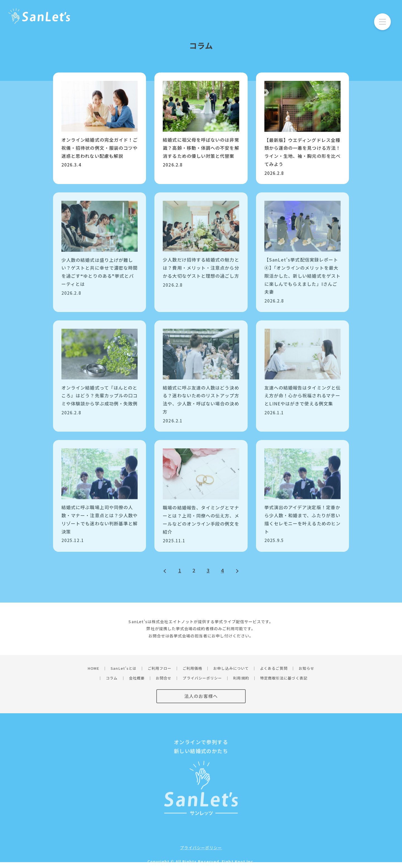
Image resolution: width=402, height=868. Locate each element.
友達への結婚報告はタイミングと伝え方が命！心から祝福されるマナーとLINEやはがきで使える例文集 (302, 396)
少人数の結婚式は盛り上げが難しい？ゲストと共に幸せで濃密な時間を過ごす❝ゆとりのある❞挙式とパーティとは (100, 272)
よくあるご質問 (274, 668)
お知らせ (307, 668)
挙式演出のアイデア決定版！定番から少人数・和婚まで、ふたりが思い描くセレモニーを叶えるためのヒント (302, 519)
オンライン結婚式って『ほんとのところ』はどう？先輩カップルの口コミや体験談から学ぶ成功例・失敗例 (100, 396)
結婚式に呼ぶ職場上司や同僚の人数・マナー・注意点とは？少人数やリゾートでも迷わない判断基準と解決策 (100, 519)
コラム (112, 678)
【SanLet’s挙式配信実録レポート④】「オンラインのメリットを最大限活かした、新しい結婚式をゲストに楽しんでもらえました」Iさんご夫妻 (302, 276)
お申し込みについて (231, 668)
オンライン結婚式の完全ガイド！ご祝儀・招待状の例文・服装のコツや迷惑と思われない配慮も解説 (100, 148)
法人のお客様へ (201, 696)
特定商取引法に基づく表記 (284, 678)
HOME (94, 668)
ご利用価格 (192, 668)
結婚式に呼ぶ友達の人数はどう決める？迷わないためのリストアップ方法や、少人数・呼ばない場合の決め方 (201, 400)
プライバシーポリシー (202, 678)
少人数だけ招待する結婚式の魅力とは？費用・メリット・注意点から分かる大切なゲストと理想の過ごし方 (201, 268)
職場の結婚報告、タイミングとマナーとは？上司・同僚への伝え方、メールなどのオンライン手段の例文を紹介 (201, 519)
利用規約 (241, 678)
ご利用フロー (159, 668)
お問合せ (164, 678)
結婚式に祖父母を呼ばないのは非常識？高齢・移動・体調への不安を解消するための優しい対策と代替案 (201, 148)
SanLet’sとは (124, 668)
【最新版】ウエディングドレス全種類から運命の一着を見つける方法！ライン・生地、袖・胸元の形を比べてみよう (302, 152)
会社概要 (137, 678)
